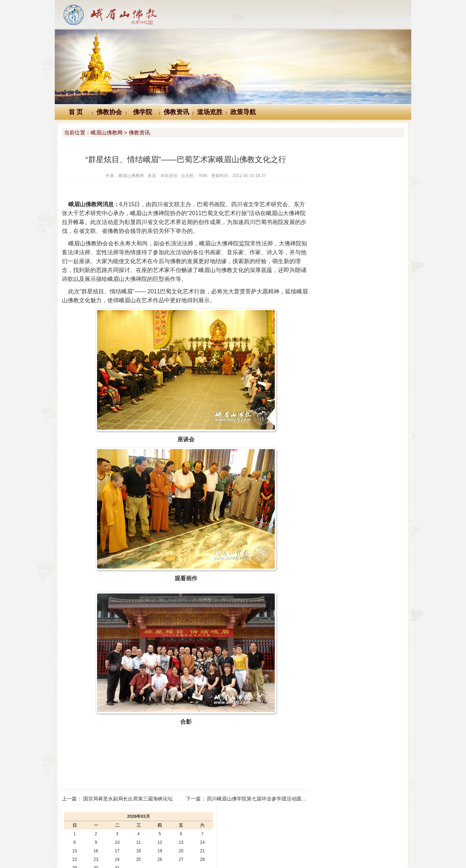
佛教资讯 (176, 112)
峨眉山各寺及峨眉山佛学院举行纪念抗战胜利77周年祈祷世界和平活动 (385, 264)
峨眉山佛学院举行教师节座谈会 (342, 334)
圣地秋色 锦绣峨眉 (328, 274)
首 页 (76, 112)
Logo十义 (122, 819)
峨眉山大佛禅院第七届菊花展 (339, 244)
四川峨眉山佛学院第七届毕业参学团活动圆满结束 (250, 799)
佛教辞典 (200, 819)
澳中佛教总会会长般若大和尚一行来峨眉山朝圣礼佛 (364, 304)
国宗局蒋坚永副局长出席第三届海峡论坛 (128, 799)
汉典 (232, 819)
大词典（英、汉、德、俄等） (286, 819)
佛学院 (143, 112)
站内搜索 (344, 819)
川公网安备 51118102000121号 (141, 852)
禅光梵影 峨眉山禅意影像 (335, 284)
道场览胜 (210, 112)
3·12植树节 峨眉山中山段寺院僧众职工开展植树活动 (365, 254)
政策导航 (243, 112)
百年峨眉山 (320, 294)
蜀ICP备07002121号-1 (339, 852)
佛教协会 (109, 112)
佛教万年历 (161, 819)
